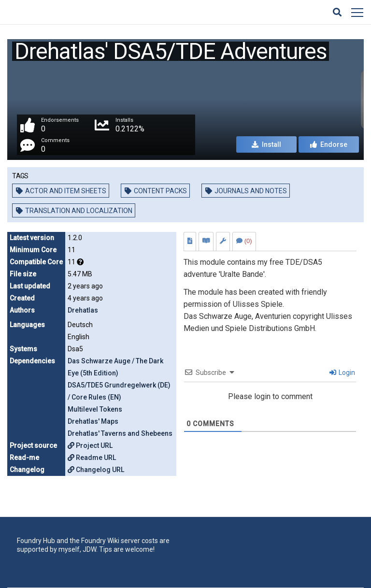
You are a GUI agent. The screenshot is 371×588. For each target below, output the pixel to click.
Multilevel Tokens (95, 409)
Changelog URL (96, 470)
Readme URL (92, 458)
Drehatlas (83, 310)
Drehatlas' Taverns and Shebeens (120, 433)
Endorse (329, 144)
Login (342, 373)
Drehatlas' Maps (93, 421)
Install (266, 144)
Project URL (90, 445)
